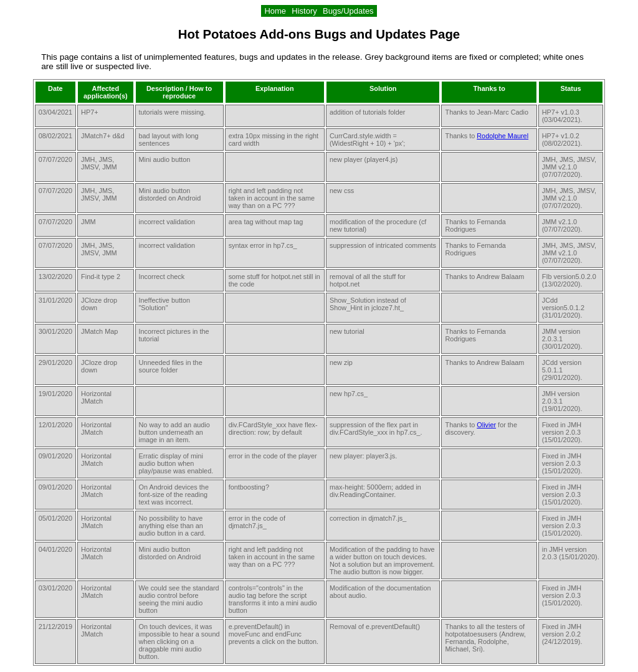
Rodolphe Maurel (502, 136)
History (305, 11)
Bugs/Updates (348, 11)
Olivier (486, 425)
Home (275, 11)
